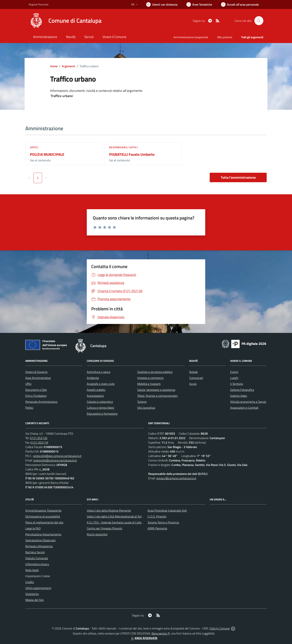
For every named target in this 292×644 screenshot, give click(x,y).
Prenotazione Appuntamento (43, 534)
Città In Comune (220, 628)
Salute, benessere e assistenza (156, 390)
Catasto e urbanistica (100, 402)
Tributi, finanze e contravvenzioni (157, 396)
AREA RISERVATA (144, 638)
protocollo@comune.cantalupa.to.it (55, 460)
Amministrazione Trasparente (43, 510)
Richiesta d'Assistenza (39, 546)
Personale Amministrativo (41, 402)
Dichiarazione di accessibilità (43, 516)
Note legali (32, 570)
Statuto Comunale (37, 558)
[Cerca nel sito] (259, 21)
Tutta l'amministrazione (238, 177)
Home (54, 66)
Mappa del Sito (35, 600)
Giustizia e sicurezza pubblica (155, 372)
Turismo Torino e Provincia (163, 522)
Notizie (193, 372)
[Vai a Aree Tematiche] (199, 4)
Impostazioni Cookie (38, 576)
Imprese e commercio (150, 378)
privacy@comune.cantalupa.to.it (176, 478)
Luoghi (234, 378)
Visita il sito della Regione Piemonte (109, 510)
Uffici (34, 147)
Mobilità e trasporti (149, 384)
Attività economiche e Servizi (248, 402)
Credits (30, 582)
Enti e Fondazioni (36, 396)
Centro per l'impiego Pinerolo (104, 528)
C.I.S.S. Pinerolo (157, 516)
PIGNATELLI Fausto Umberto (132, 154)
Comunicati (196, 378)
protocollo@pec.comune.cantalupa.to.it (57, 456)
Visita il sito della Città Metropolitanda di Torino (116, 516)
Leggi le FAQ (33, 528)
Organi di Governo (36, 372)
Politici (29, 408)
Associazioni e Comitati (244, 408)
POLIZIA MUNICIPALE (47, 154)
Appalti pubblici (96, 390)
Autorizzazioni (95, 396)
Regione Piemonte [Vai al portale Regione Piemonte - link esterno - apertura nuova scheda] (39, 4)
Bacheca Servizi (35, 552)
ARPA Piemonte (157, 528)
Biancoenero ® (161, 633)
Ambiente (93, 378)
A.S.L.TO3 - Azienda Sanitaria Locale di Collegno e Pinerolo (123, 522)
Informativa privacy (37, 564)
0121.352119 (39, 442)
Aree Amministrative (38, 378)
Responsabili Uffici (124, 147)
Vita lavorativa (146, 408)
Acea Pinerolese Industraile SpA (167, 510)
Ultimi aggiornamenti (38, 588)
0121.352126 (39, 438)
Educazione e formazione (102, 414)
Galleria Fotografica (242, 390)
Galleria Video (239, 396)
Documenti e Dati (36, 390)
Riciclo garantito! (97, 534)
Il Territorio (237, 384)
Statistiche (32, 594)
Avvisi (193, 384)
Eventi (234, 372)
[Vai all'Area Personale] (240, 4)
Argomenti (69, 66)
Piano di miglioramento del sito (44, 522)
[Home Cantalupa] (65, 21)
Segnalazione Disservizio (40, 540)
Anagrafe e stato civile (101, 384)
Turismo (142, 402)
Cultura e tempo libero (100, 408)
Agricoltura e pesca (99, 372)
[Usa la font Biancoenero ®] (162, 4)
